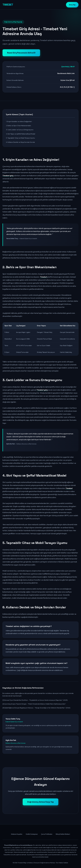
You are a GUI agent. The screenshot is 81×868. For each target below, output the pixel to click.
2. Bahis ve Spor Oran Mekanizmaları (19, 126)
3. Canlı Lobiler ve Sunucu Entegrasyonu (20, 130)
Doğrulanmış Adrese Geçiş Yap (40, 802)
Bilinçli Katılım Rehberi (63, 834)
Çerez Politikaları (47, 834)
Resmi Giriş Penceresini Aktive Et (21, 53)
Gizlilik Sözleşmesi (32, 834)
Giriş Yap (72, 5)
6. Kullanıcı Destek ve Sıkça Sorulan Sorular (21, 142)
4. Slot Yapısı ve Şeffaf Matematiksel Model (21, 134)
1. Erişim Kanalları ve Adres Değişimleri (19, 121)
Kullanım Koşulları (17, 834)
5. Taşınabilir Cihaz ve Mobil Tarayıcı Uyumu (20, 138)
